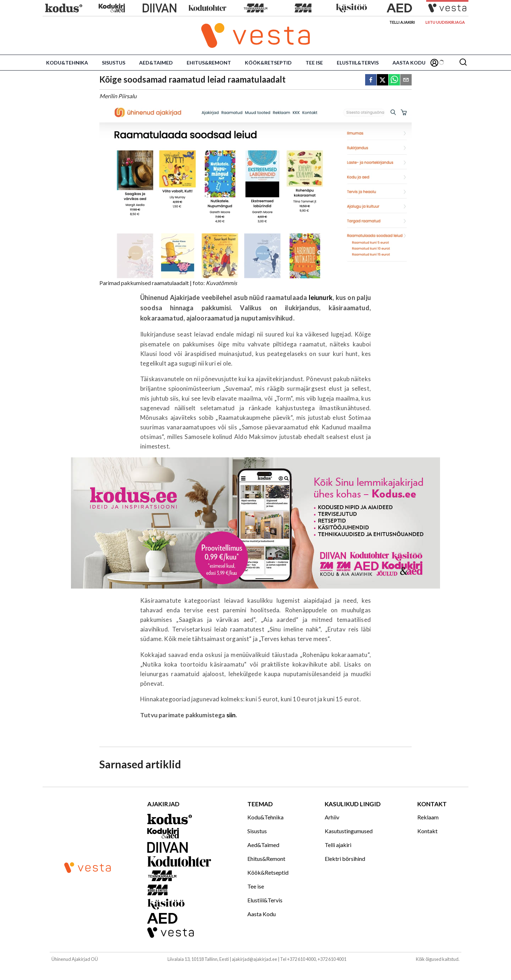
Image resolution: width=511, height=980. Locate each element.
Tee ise (314, 63)
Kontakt (427, 831)
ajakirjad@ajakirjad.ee (254, 959)
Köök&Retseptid (268, 63)
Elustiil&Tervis (358, 63)
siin (231, 715)
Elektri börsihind (345, 859)
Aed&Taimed (156, 63)
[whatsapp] (394, 80)
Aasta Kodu (409, 63)
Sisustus (114, 63)
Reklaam (428, 817)
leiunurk (321, 297)
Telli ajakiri (402, 22)
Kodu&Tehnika (67, 63)
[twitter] (383, 80)
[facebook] (371, 80)
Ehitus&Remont (209, 63)
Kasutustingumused (349, 831)
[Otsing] (463, 63)
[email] (406, 80)
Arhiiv (332, 817)
